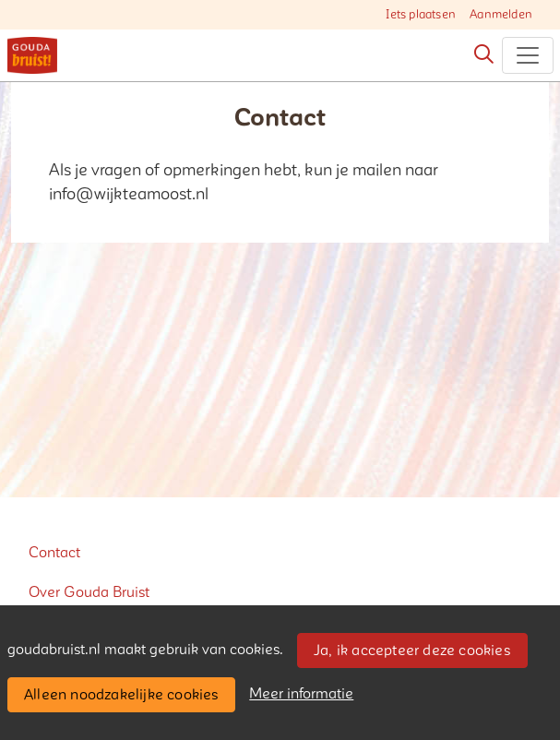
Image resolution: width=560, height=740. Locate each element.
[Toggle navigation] (528, 55)
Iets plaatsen (421, 15)
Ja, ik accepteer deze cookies (412, 650)
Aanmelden (501, 15)
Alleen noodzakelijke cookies (121, 695)
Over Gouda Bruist (89, 592)
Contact (54, 553)
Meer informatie (301, 694)
